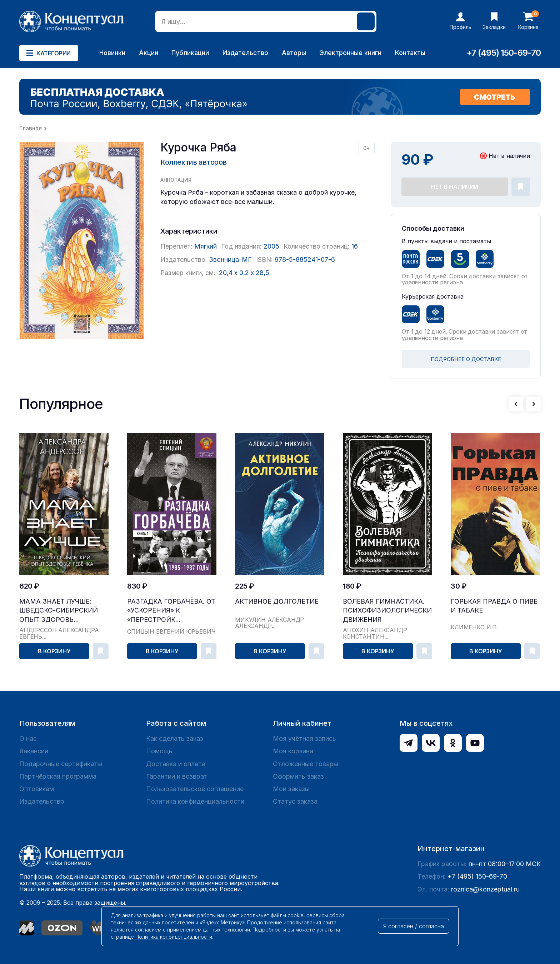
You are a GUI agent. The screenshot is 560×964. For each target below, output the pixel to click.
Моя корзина (293, 751)
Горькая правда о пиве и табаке (494, 606)
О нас (28, 738)
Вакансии (34, 751)
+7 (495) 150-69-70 (504, 53)
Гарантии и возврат (177, 776)
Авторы (294, 53)
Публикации (190, 53)
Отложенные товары (306, 764)
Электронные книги (350, 53)
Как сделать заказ (175, 738)
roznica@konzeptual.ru (485, 889)
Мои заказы (291, 789)
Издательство (245, 53)
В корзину (54, 651)
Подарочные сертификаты (61, 764)
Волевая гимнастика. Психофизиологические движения (387, 610)
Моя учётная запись (304, 738)
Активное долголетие (277, 601)
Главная (31, 128)
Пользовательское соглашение (195, 789)
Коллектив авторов (193, 162)
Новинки (112, 53)
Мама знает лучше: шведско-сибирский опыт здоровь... (59, 610)
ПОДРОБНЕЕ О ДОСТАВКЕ (466, 359)
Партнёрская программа (58, 776)
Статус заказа (295, 801)
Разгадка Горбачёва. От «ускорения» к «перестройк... (171, 610)
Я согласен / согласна (414, 926)
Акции (149, 53)
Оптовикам (37, 789)
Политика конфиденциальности (195, 801)
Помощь (159, 751)
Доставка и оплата (176, 764)
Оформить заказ (298, 776)
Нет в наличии (455, 187)
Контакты (410, 53)
